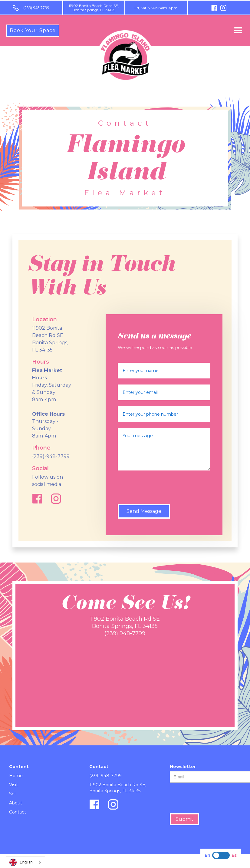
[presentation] (164, 488)
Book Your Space (33, 30)
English (21, 862)
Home (16, 776)
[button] (238, 31)
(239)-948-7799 (36, 8)
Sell (13, 794)
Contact (18, 812)
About (16, 803)
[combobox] (26, 862)
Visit (13, 785)
